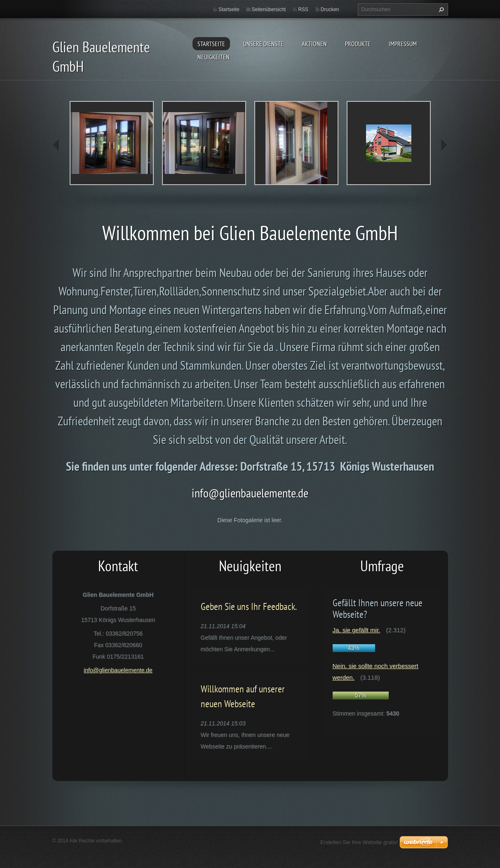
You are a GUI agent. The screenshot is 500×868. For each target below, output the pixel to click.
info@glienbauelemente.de (250, 493)
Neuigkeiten (214, 57)
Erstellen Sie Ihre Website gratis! (359, 842)
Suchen (440, 9)
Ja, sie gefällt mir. (357, 630)
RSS (303, 9)
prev (56, 145)
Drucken (330, 9)
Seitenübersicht (269, 9)
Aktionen (314, 44)
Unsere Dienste (263, 44)
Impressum (403, 44)
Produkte (358, 44)
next (444, 145)
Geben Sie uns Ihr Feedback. (249, 606)
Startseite (211, 44)
